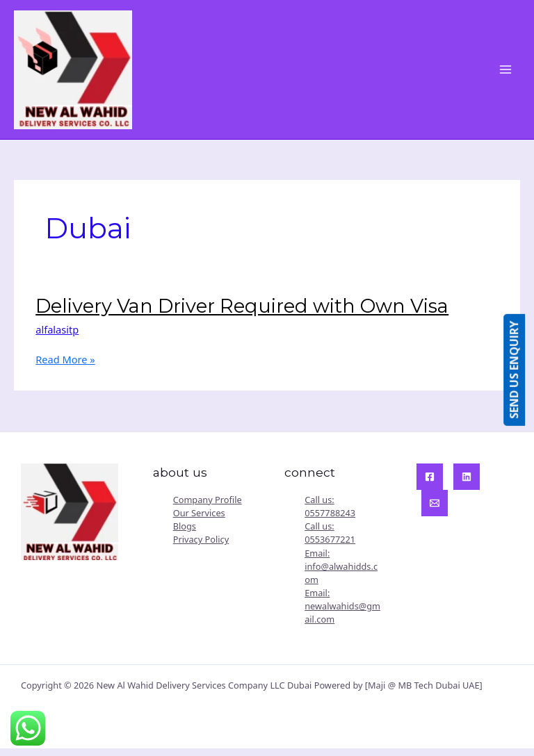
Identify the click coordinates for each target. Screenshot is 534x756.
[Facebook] (430, 484)
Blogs (185, 533)
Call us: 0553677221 (330, 540)
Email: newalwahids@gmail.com (342, 613)
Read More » (65, 367)
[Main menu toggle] (505, 73)
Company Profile (208, 507)
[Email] (435, 510)
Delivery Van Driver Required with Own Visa (242, 313)
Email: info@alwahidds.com (341, 573)
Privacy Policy (201, 547)
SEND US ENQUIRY (523, 370)
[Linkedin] (467, 484)
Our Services (199, 520)
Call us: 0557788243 (330, 513)
